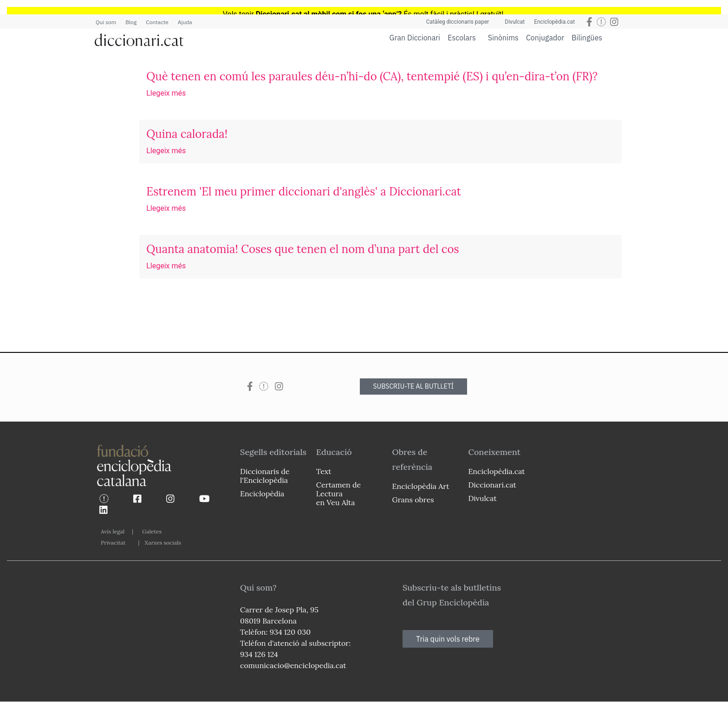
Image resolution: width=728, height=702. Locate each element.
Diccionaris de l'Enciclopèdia (265, 476)
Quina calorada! (187, 134)
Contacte (157, 22)
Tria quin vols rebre (448, 639)
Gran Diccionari (415, 38)
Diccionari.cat (492, 485)
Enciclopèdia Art (421, 486)
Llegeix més (166, 93)
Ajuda (185, 22)
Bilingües (587, 37)
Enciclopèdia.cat (554, 22)
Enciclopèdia (262, 494)
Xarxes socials (162, 543)
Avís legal (113, 531)
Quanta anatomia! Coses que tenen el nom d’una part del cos (302, 249)
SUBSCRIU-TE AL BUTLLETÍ (414, 386)
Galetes (152, 531)
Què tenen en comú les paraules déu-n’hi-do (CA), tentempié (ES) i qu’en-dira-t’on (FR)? (372, 76)
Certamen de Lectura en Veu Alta (338, 494)
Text (324, 471)
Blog (131, 22)
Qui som (106, 22)
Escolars (462, 37)
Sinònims (503, 38)
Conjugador (545, 38)
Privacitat (113, 543)
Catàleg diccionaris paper (458, 22)
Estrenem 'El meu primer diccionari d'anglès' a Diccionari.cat (304, 192)
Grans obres (413, 500)
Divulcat (515, 22)
